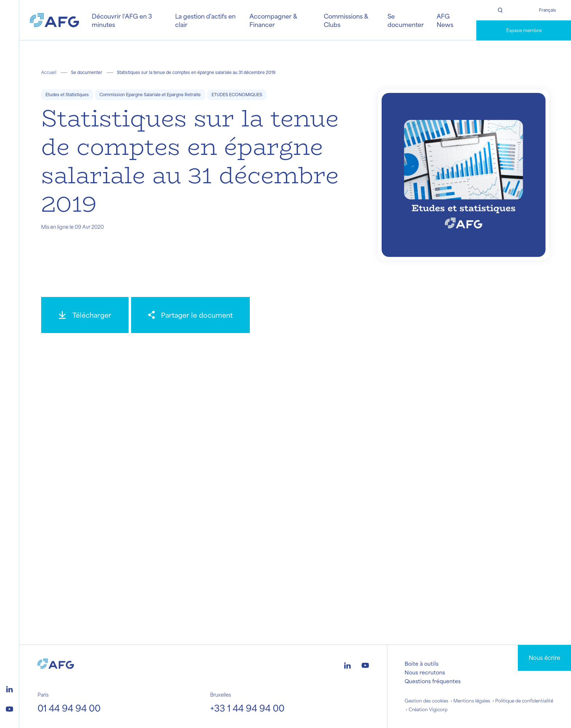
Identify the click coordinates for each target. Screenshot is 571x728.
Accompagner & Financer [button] (273, 20)
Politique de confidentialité (524, 701)
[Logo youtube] (9, 708)
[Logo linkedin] (9, 688)
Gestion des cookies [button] (426, 701)
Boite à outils (422, 664)
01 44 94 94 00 (69, 708)
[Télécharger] (85, 315)
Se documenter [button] (406, 20)
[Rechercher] (500, 10)
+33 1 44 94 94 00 (247, 708)
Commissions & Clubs (346, 20)
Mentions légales (472, 701)
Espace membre (524, 30)
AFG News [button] (445, 20)
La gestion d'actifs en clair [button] (205, 20)
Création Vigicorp (428, 709)
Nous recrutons (425, 672)
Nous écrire (544, 657)
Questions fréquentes (433, 681)
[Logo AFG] (54, 20)
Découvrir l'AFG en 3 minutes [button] (122, 20)
